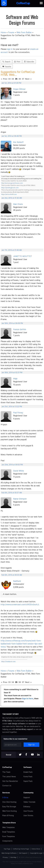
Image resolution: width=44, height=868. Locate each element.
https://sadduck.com (8, 662)
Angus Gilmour (19, 89)
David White (18, 471)
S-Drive (5, 797)
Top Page (7, 849)
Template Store (9, 823)
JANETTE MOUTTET (23, 256)
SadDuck (17, 581)
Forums (11, 32)
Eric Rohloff (18, 142)
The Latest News (9, 776)
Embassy (27, 807)
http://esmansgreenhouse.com (12, 183)
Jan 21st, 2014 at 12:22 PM (12, 407)
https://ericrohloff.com (9, 194)
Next (27, 79)
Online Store (36, 849)
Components (7, 841)
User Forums (28, 811)
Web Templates (9, 827)
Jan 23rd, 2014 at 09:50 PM (12, 465)
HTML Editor (7, 721)
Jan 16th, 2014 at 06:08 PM (12, 323)
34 (13, 79)
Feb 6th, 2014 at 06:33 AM (12, 575)
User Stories (28, 815)
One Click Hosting (9, 802)
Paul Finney (18, 413)
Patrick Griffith (20, 329)
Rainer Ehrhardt (20, 499)
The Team (6, 772)
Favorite (7, 67)
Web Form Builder (24, 32)
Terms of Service (24, 864)
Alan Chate (18, 204)
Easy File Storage (9, 807)
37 (23, 79)
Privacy (5, 857)
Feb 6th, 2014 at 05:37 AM (12, 493)
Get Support (23, 853)
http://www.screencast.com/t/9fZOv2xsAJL (20, 604)
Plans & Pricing (8, 815)
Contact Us (7, 786)
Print (17, 62)
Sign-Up (31, 745)
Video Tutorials (29, 802)
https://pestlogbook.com (10, 188)
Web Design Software (9, 853)
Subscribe (29, 62)
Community (28, 793)
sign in (10, 49)
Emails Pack (28, 772)
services (32, 724)
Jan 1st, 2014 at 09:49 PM (12, 136)
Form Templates (9, 836)
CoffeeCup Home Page (21, 849)
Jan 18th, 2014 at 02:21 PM (12, 373)
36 (20, 79)
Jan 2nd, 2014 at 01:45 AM (12, 198)
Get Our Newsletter (10, 781)
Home (3, 32)
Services (6, 793)
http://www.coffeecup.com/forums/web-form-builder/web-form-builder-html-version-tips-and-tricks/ (22, 644)
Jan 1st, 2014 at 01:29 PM (11, 83)
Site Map (13, 857)
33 (9, 79)
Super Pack (28, 781)
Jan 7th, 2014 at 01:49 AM (12, 250)
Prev (5, 79)
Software (28, 767)
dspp (15, 379)
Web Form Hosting (10, 811)
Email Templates (9, 832)
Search (6, 62)
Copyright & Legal (36, 853)
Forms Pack (28, 776)
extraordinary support (24, 729)
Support (27, 797)
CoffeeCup (7, 767)
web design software (16, 724)
